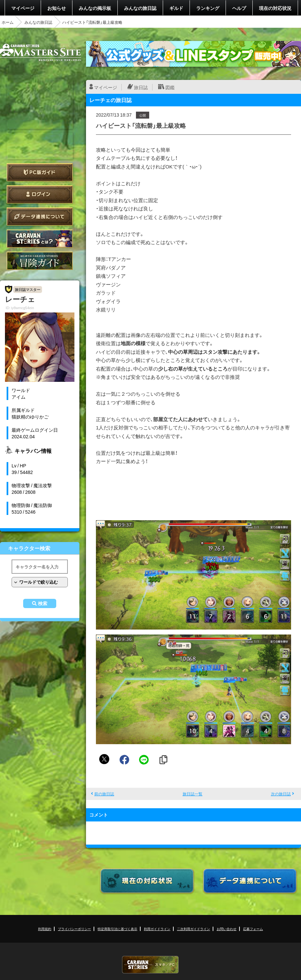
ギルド (176, 8)
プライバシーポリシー (74, 929)
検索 (43, 603)
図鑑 (170, 87)
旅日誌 (141, 87)
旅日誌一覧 (193, 794)
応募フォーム (253, 929)
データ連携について (40, 217)
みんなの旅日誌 (140, 8)
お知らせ (57, 8)
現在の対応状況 (275, 8)
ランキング (208, 8)
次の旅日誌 (281, 794)
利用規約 (45, 929)
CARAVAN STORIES (150, 965)
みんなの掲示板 (95, 8)
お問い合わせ (227, 929)
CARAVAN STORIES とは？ (40, 239)
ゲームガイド (40, 261)
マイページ (23, 8)
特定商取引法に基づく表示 (117, 929)
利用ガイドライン (157, 929)
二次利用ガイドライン (193, 929)
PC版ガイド (40, 172)
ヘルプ (239, 8)
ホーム (8, 22)
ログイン (40, 194)
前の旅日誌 (104, 794)
